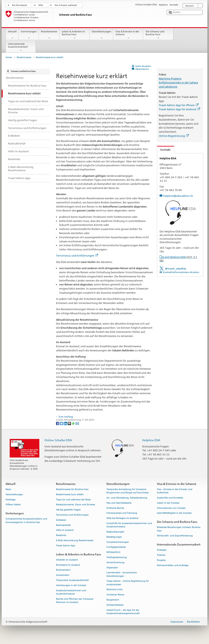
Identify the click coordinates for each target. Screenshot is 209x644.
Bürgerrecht (113, 600)
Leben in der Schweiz (168, 503)
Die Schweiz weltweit (66, 5)
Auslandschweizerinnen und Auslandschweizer (71, 592)
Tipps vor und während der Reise (73, 500)
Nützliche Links (114, 590)
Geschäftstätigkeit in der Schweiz (174, 513)
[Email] (77, 423)
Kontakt (164, 150)
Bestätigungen (114, 537)
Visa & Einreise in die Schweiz (128, 35)
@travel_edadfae (176, 269)
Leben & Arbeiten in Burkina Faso (75, 35)
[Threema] (70, 423)
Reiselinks (61, 535)
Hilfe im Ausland (65, 530)
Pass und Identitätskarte (119, 503)
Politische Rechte (115, 508)
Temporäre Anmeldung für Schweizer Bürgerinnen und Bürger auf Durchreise (127, 491)
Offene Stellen (13, 505)
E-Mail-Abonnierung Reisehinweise (75, 540)
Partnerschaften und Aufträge (173, 565)
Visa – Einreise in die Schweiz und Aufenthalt (175, 491)
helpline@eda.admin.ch (178, 196)
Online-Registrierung (174, 136)
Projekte (161, 560)
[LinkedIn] (66, 423)
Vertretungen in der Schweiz (71, 585)
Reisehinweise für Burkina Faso (72, 489)
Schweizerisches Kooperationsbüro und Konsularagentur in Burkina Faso (26, 521)
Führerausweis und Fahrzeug (122, 513)
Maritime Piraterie (170, 79)
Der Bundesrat (19, 5)
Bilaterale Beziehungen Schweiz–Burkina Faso (179, 529)
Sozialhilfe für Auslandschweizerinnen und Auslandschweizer (129, 525)
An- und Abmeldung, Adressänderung (127, 498)
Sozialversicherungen (118, 542)
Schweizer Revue (115, 595)
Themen (161, 555)
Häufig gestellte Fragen (68, 510)
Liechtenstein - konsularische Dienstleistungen (122, 574)
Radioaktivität (63, 525)
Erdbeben (61, 520)
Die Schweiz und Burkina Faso (158, 35)
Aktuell (12, 35)
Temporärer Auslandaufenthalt (72, 580)
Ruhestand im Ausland (68, 565)
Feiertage (11, 500)
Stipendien (112, 568)
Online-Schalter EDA (58, 440)
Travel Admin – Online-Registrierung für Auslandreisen (128, 583)
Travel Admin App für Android (179, 109)
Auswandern (63, 575)
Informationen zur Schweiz (171, 508)
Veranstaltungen (14, 494)
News (8, 489)
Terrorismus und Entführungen (77, 256)
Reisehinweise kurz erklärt (70, 494)
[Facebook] (58, 423)
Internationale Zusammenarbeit (21, 47)
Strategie (162, 550)
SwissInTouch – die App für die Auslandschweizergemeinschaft (123, 612)
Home (9, 57)
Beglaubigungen (115, 532)
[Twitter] (62, 423)
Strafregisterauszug (117, 557)
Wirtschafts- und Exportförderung (175, 536)
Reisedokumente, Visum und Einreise (75, 505)
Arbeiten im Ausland (67, 560)
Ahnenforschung (115, 562)
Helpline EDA (151, 440)
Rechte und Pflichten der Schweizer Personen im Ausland (75, 601)
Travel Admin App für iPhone (179, 105)
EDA (41, 5)
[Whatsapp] (74, 423)
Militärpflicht (113, 552)
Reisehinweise (49, 35)
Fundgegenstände (116, 547)
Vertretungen (29, 35)
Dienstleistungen (101, 35)
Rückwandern (63, 570)
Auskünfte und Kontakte (170, 498)
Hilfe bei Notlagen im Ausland (122, 518)
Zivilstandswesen (115, 605)
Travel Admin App (66, 546)
